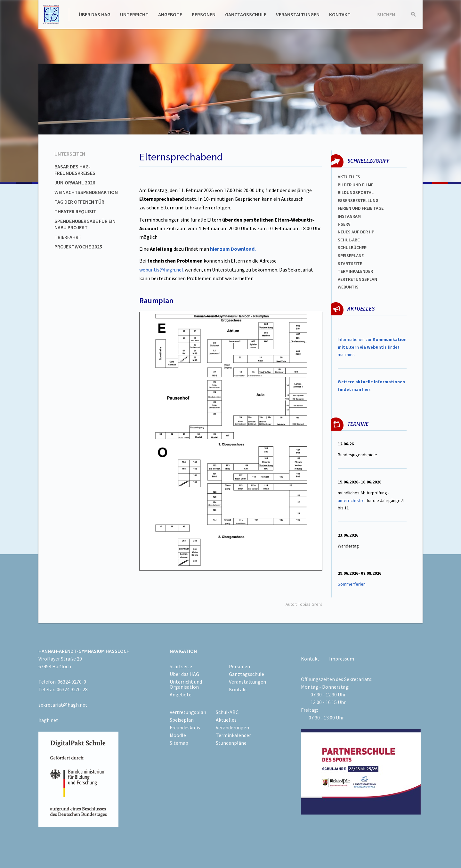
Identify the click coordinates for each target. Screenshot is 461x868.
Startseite (350, 264)
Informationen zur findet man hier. (372, 347)
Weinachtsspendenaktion (86, 192)
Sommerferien (352, 584)
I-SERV (344, 224)
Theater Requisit (75, 211)
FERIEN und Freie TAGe (361, 208)
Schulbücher (352, 247)
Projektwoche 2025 (78, 247)
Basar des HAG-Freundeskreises (75, 170)
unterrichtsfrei (352, 500)
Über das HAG (95, 14)
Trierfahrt (68, 237)
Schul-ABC (227, 712)
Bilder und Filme (356, 185)
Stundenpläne (231, 743)
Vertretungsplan (357, 279)
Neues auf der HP (356, 232)
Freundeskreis (185, 727)
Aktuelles (349, 177)
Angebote (170, 14)
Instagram (349, 216)
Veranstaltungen (298, 14)
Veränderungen (232, 727)
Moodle (178, 735)
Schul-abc (349, 240)
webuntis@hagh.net (162, 270)
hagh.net (48, 720)
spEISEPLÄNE (351, 256)
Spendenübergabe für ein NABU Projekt (85, 224)
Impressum (342, 659)
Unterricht (134, 14)
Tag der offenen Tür (79, 202)
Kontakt (340, 14)
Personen (204, 14)
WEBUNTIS (348, 287)
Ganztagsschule (246, 14)
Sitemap (179, 743)
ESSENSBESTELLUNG (358, 200)
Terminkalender (355, 271)
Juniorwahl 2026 (75, 183)
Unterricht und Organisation (186, 684)
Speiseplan (182, 720)
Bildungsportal (356, 192)
